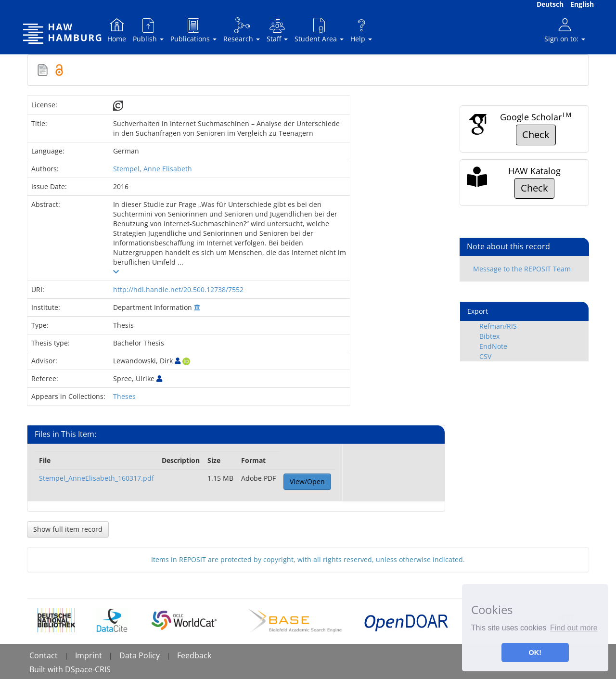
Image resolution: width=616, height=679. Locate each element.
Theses (124, 396)
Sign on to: (565, 30)
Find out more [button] (574, 628)
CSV (485, 356)
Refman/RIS (498, 326)
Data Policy (140, 655)
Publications (193, 30)
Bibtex (489, 336)
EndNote (493, 346)
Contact (44, 655)
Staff (277, 30)
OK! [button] (535, 653)
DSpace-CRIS (88, 669)
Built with (47, 669)
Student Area (319, 30)
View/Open (307, 481)
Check (536, 135)
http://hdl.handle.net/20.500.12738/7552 (178, 289)
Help (361, 30)
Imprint (89, 655)
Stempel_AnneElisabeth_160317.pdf (96, 478)
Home (117, 30)
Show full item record (68, 529)
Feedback (194, 655)
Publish (148, 30)
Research (242, 30)
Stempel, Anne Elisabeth (153, 169)
